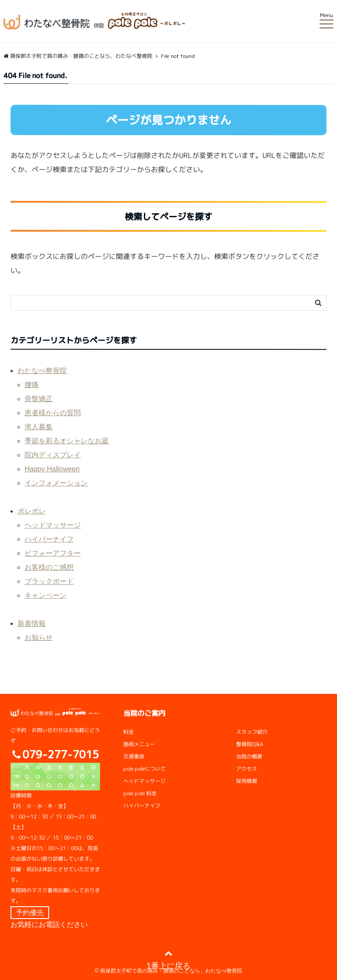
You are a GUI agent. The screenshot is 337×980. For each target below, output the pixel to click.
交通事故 (134, 756)
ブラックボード (49, 581)
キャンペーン (46, 595)
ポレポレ (32, 511)
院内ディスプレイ (53, 455)
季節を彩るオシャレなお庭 (67, 441)
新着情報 (32, 623)
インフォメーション (56, 483)
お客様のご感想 (49, 567)
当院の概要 (249, 756)
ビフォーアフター (53, 553)
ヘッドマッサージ (53, 525)
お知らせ (39, 637)
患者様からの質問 (53, 413)
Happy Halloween (52, 469)
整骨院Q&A (250, 744)
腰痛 (32, 385)
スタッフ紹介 (252, 732)
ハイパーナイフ (49, 539)
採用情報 (247, 781)
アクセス (247, 769)
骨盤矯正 (39, 399)
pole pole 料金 (140, 793)
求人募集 (39, 427)
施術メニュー (139, 744)
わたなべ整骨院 (42, 371)
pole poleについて (145, 769)
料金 (129, 732)
